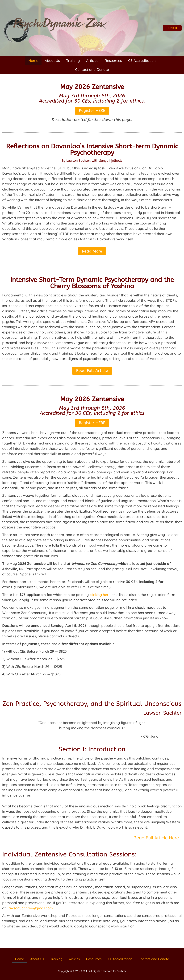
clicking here (100, 595)
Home (33, 61)
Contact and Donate (92, 70)
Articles (92, 61)
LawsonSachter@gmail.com (30, 908)
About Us (52, 61)
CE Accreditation (142, 61)
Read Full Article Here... (158, 838)
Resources (113, 61)
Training (73, 61)
